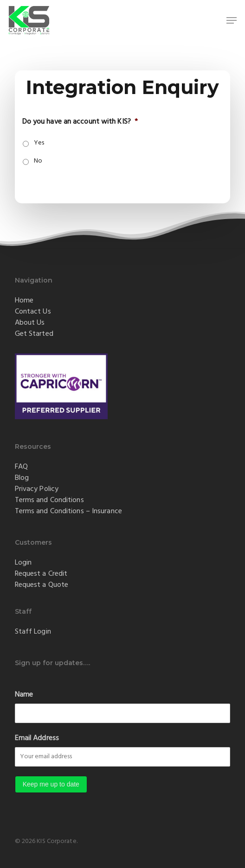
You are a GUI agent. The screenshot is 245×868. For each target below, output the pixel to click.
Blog (22, 478)
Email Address (37, 738)
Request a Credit (41, 574)
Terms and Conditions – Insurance (68, 511)
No (38, 161)
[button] (232, 20)
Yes (39, 143)
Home (24, 301)
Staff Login (33, 632)
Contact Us (33, 312)
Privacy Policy (37, 489)
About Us (30, 323)
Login (23, 563)
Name (24, 695)
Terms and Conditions (49, 500)
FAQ (21, 467)
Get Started (34, 334)
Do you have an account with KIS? (80, 122)
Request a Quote (42, 585)
